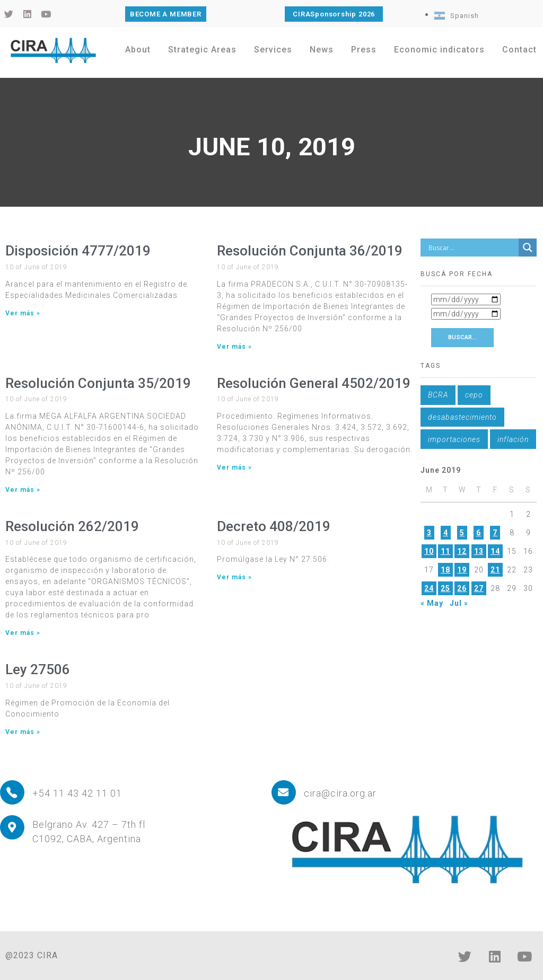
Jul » (459, 603)
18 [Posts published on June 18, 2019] (445, 570)
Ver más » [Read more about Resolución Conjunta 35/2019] (23, 490)
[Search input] (472, 248)
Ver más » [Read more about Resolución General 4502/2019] (234, 467)
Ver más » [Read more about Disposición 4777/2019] (23, 313)
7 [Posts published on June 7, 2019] (495, 533)
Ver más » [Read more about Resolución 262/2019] (23, 633)
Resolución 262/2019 (72, 526)
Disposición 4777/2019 (78, 251)
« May (432, 603)
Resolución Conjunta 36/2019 (310, 251)
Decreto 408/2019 (274, 526)
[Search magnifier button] (528, 248)
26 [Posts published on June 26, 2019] (462, 588)
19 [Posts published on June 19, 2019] (462, 570)
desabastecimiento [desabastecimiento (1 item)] (462, 417)
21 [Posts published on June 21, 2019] (495, 570)
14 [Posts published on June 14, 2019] (495, 551)
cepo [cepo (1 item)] (474, 395)
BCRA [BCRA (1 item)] (438, 395)
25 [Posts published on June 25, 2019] (445, 588)
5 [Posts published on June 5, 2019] (462, 533)
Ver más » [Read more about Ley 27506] (23, 732)
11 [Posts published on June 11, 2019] (445, 551)
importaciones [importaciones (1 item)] (454, 439)
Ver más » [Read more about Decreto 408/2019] (234, 577)
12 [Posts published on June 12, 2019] (462, 551)
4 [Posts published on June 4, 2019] (446, 533)
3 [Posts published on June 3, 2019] (429, 533)
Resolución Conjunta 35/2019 (98, 383)
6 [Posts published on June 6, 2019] (479, 533)
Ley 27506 (38, 669)
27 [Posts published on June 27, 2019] (479, 588)
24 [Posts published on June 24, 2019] (429, 588)
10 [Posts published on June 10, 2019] (429, 551)
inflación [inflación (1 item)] (513, 439)
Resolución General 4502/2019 (314, 383)
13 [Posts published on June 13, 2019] (479, 551)
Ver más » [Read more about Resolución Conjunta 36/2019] (234, 347)
